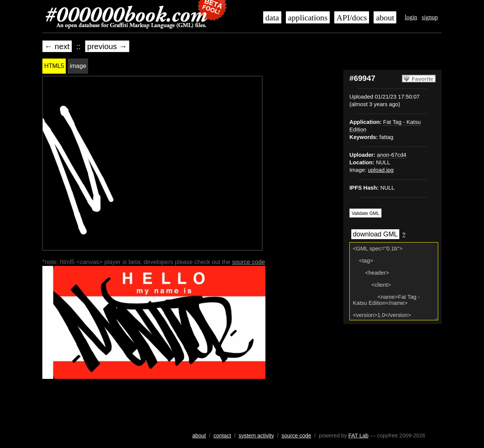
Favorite (423, 79)
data (272, 18)
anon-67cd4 (392, 155)
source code (249, 262)
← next (57, 46)
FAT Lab (358, 436)
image (78, 66)
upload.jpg (381, 170)
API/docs (352, 18)
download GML (375, 234)
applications (308, 18)
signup (430, 17)
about (385, 18)
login (411, 17)
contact (222, 436)
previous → (107, 46)
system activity (256, 436)
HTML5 (54, 66)
